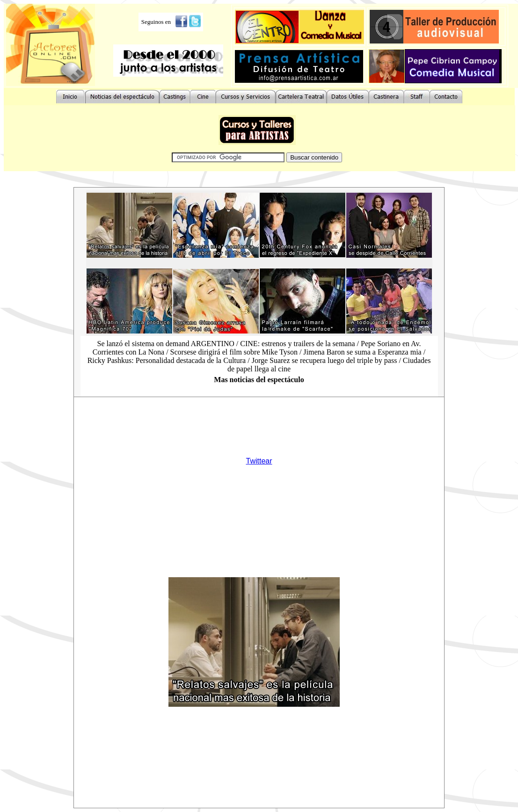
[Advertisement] (246, 420)
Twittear (259, 461)
